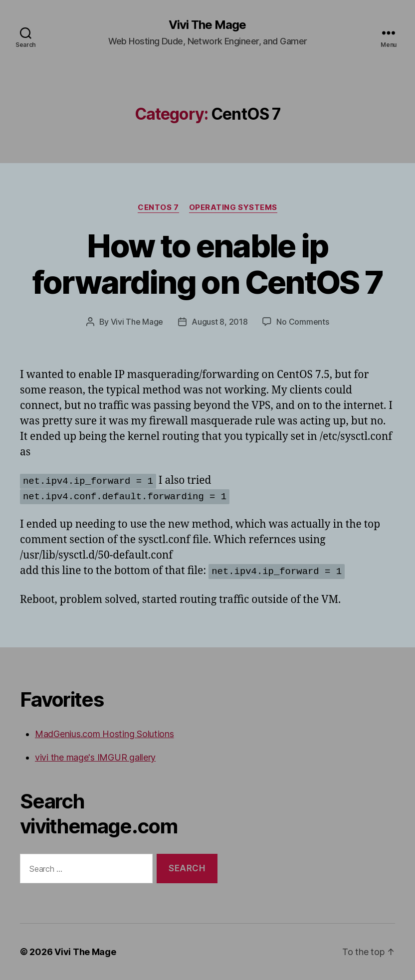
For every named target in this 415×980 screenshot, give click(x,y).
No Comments (303, 322)
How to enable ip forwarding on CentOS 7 (207, 264)
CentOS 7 (158, 207)
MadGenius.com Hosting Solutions (104, 734)
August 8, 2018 (219, 322)
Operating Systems (233, 207)
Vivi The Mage (207, 25)
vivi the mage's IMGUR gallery (95, 757)
